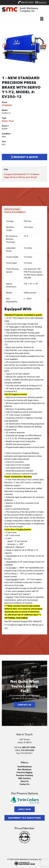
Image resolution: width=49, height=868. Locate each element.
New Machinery (24, 770)
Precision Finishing (24, 775)
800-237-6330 (26, 2)
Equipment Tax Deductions (25, 818)
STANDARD (7, 105)
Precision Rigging (24, 772)
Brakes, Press (8, 121)
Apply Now (24, 809)
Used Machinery (24, 767)
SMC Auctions (24, 778)
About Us (25, 781)
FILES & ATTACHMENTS (15, 212)
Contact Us (24, 705)
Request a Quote (24, 157)
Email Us (41, 2)
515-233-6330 (28, 750)
